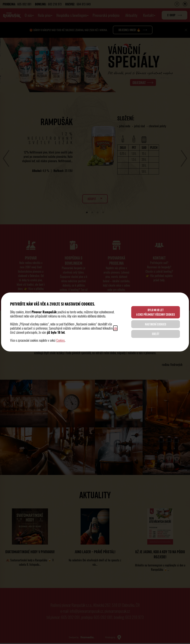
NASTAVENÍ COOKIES (155, 324)
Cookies (61, 340)
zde (115, 328)
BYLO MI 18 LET (155, 312)
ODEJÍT (155, 334)
